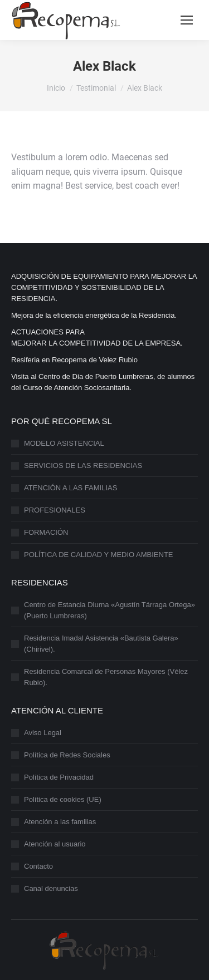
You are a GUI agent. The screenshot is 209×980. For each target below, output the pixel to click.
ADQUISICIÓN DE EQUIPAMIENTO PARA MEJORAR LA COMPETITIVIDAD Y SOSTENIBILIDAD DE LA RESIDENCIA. (104, 287)
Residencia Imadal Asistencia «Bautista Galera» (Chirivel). (101, 644)
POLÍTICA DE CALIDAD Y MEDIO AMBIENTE (99, 555)
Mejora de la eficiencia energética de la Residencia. (94, 315)
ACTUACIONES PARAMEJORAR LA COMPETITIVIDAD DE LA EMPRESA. (97, 338)
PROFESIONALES (55, 510)
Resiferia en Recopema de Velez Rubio (74, 360)
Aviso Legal (43, 733)
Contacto (38, 866)
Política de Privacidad (59, 777)
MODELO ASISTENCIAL (64, 443)
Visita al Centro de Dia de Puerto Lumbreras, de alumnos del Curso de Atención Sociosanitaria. (103, 382)
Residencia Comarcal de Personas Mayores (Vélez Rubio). (106, 677)
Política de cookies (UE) (63, 799)
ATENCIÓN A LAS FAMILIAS (71, 488)
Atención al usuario (55, 844)
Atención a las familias (60, 822)
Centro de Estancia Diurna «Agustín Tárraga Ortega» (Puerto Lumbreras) (110, 610)
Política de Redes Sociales (67, 755)
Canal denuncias (51, 888)
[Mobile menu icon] (187, 20)
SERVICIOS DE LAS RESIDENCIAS (83, 466)
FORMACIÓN (46, 532)
